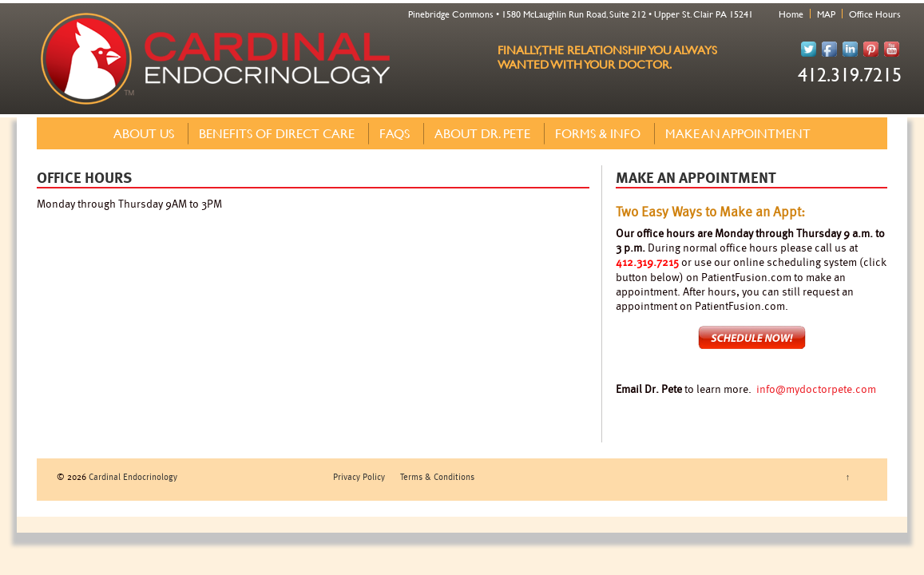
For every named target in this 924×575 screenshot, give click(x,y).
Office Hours (875, 14)
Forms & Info (598, 133)
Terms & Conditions (437, 476)
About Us (144, 133)
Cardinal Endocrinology (132, 476)
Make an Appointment (738, 133)
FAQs (395, 133)
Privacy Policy (359, 476)
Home (791, 14)
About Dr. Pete (482, 133)
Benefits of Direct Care (277, 133)
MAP (826, 14)
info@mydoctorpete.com (816, 389)
